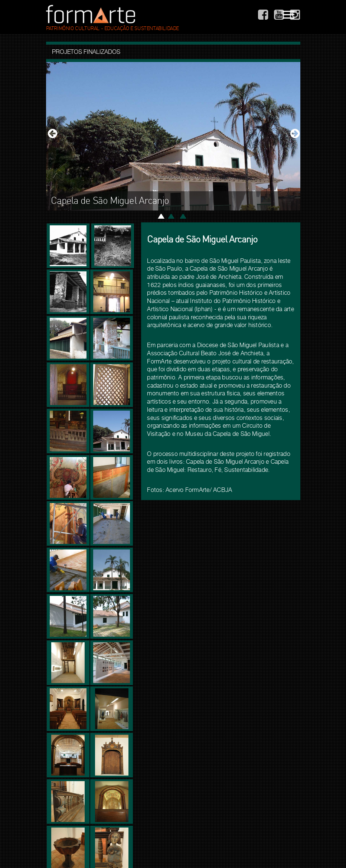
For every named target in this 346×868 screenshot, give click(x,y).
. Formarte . (91, 14)
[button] (52, 136)
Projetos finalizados (86, 52)
